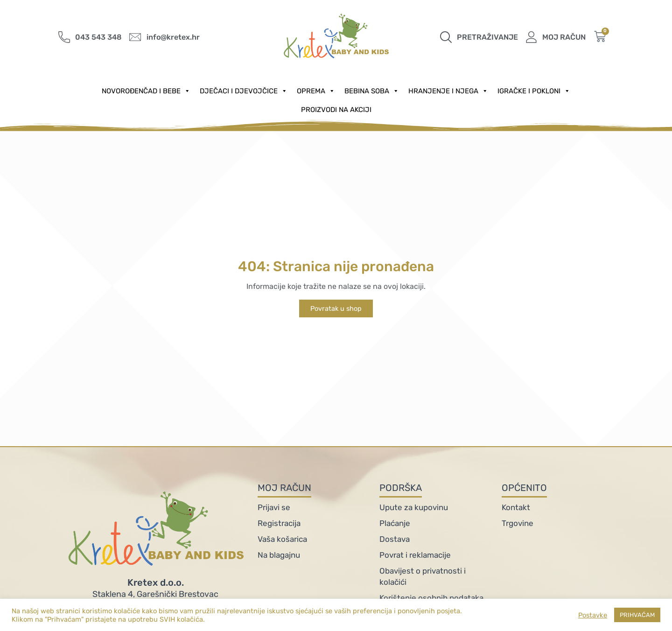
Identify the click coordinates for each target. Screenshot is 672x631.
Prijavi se (274, 507)
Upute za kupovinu (414, 507)
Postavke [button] (593, 615)
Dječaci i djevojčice (244, 91)
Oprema (316, 91)
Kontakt (516, 507)
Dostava (395, 539)
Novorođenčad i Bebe (146, 91)
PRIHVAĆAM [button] (637, 615)
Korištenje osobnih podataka (431, 598)
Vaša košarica (282, 539)
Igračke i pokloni (534, 91)
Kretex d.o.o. (156, 582)
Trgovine (518, 523)
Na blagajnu (279, 555)
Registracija (279, 523)
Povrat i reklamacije (415, 555)
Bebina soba (372, 91)
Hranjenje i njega (448, 91)
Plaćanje (395, 523)
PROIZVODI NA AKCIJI (336, 110)
